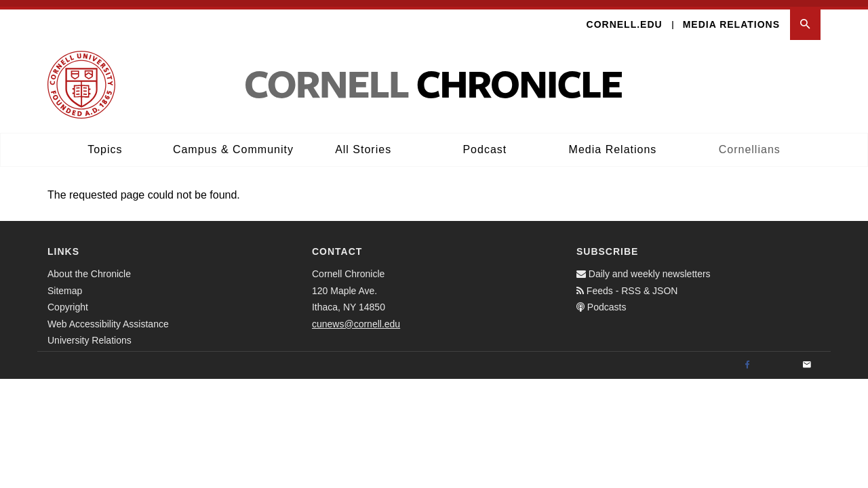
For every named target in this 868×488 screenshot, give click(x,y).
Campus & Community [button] (233, 143)
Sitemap (65, 284)
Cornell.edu (625, 18)
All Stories (363, 143)
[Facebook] (747, 359)
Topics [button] (105, 143)
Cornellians (750, 143)
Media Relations (731, 18)
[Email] (807, 359)
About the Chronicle (89, 267)
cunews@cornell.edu (356, 317)
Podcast (485, 143)
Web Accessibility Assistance (108, 317)
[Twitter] (777, 359)
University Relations (90, 333)
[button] (805, 18)
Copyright (68, 300)
